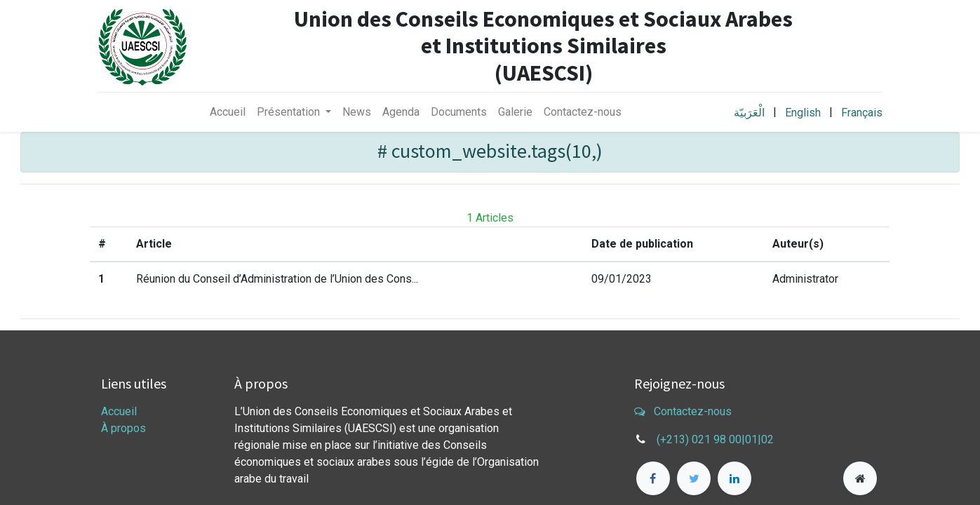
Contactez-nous (683, 411)
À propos (123, 428)
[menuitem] (228, 112)
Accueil (119, 411)
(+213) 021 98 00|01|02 (715, 439)
